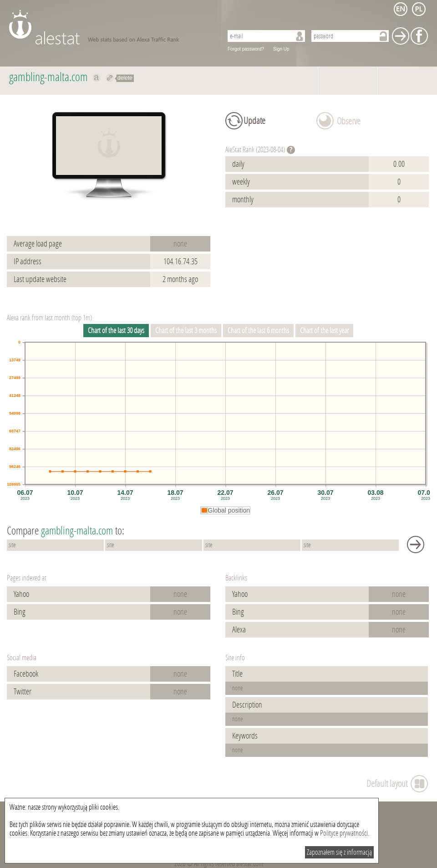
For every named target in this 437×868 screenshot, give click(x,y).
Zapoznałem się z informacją (339, 852)
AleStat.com (110, 27)
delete (125, 78)
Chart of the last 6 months (258, 331)
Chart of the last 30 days (116, 331)
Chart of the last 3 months (186, 331)
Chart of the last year (324, 331)
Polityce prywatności (344, 833)
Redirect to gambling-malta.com (110, 78)
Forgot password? (246, 49)
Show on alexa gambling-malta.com (97, 78)
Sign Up (281, 49)
